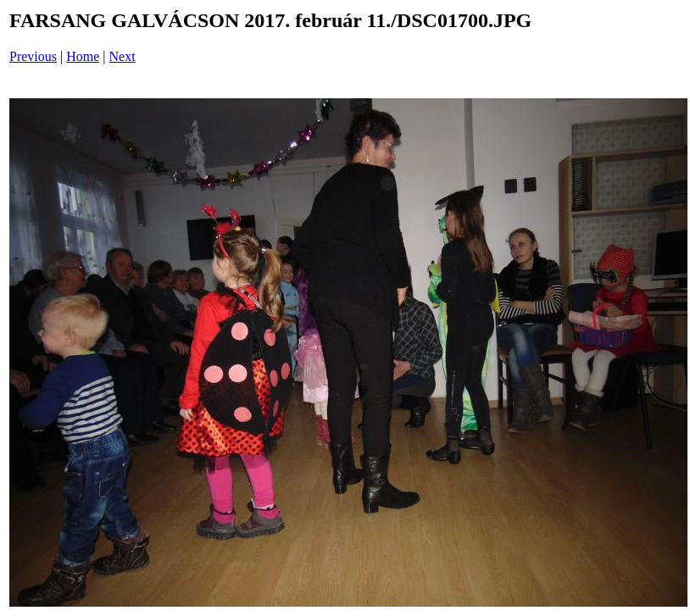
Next (122, 56)
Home (83, 56)
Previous (33, 56)
